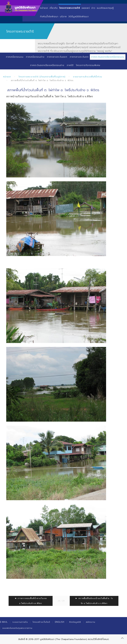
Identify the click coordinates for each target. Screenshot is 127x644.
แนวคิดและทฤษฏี (105, 8)
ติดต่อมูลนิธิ (75, 622)
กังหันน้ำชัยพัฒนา (49, 17)
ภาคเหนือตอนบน (15, 57)
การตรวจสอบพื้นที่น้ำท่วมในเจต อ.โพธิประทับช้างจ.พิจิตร (31, 601)
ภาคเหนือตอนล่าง (35, 57)
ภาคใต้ (70, 65)
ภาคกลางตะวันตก (79, 57)
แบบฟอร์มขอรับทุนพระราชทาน (17, 628)
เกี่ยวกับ (54, 8)
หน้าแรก (44, 8)
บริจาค (63, 17)
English (60, 622)
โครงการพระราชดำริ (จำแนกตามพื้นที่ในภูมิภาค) (42, 77)
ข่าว (93, 8)
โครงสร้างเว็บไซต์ (41, 622)
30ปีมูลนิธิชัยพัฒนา (79, 17)
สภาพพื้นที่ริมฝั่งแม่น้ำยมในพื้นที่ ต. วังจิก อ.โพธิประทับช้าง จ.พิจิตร (94, 601)
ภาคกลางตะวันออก (57, 57)
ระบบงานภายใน (20, 622)
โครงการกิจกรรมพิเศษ (88, 65)
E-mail (4, 622)
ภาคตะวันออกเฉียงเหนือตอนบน (108, 57)
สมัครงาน (90, 622)
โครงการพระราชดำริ (70, 8)
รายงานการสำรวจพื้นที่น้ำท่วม (88, 77)
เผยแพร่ (86, 8)
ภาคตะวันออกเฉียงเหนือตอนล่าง (47, 65)
